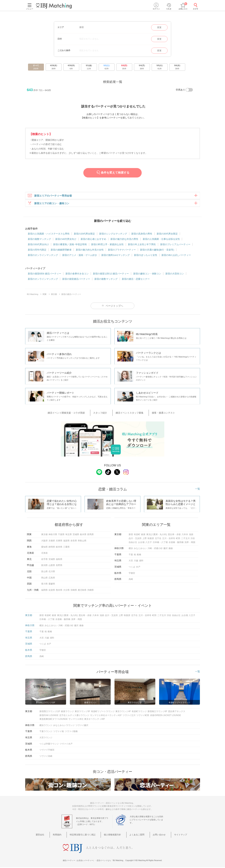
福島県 (59, 560)
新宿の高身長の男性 (142, 236)
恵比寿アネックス (177, 712)
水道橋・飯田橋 (176, 542)
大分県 (66, 590)
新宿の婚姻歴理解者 (61, 252)
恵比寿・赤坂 (174, 535)
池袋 (191, 535)
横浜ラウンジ (46, 726)
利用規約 (64, 835)
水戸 (138, 567)
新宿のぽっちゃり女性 (146, 257)
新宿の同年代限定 (37, 252)
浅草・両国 (190, 542)
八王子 (149, 542)
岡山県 (44, 578)
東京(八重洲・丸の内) (157, 535)
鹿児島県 (82, 590)
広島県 (52, 578)
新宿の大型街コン (175, 276)
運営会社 (51, 835)
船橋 (139, 555)
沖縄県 (90, 590)
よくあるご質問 (135, 835)
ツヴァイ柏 (59, 732)
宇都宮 (132, 573)
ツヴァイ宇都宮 (47, 750)
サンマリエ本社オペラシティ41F (106, 715)
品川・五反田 (135, 539)
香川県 (44, 584)
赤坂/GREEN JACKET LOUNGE (165, 715)
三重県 (66, 547)
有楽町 (137, 535)
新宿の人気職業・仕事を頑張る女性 (161, 241)
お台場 (141, 542)
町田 (178, 539)
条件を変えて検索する (112, 173)
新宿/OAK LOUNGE (49, 715)
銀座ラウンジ (67, 712)
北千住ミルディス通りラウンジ (74, 715)
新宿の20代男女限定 (84, 236)
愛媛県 (52, 584)
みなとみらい (140, 549)
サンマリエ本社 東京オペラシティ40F (87, 719)
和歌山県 (82, 541)
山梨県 (52, 566)
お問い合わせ (154, 835)
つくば (132, 567)
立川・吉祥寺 (169, 539)
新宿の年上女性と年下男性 (142, 247)
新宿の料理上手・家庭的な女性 (107, 247)
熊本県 (59, 590)
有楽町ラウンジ (139, 712)
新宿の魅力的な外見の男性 (124, 241)
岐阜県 (59, 547)
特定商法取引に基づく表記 (87, 835)
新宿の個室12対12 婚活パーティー (111, 276)
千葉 (131, 555)
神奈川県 (53, 535)
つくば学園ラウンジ (49, 744)
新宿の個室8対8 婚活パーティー (45, 276)
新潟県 (44, 566)
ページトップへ (114, 308)
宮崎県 (74, 590)
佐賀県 (52, 590)
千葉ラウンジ (46, 732)
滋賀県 (66, 541)
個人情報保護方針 (114, 835)
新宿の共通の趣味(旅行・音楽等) (157, 252)
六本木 (185, 535)
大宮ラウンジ (46, 738)
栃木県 (83, 535)
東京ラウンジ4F (123, 712)
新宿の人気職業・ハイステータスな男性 (49, 236)
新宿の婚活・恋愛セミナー (136, 281)
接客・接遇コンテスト (158, 414)
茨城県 (76, 535)
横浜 (131, 549)
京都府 (52, 541)
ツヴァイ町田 (143, 715)
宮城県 (52, 560)
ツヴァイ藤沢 (82, 726)
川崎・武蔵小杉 (155, 549)
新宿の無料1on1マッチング (116, 257)
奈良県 (74, 541)
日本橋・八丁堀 (160, 542)
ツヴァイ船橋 (71, 732)
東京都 (44, 535)
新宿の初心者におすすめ (93, 241)
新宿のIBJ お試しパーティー (176, 257)
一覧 (198, 489)
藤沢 (166, 549)
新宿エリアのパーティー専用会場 (50, 196)
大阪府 (44, 541)
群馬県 (90, 535)
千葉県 (61, 535)
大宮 (131, 561)
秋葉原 (151, 539)
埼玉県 (69, 535)
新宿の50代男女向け (38, 247)
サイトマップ (171, 835)
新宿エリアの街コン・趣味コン (48, 205)
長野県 (59, 566)
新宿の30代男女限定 (167, 236)
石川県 (52, 572)
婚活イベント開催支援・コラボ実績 (74, 414)
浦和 (141, 561)
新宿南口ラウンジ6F (157, 712)
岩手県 (44, 560)
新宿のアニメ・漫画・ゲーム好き (80, 257)
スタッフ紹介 (104, 414)
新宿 (131, 535)
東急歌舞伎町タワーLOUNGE (54, 719)
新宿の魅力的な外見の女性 (90, 252)
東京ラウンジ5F (82, 712)
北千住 (158, 539)
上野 (145, 539)
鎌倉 (171, 549)
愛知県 (44, 547)
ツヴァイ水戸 (66, 744)
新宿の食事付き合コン (77, 276)
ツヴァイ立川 (129, 715)
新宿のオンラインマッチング (43, 257)
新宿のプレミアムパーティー (175, 247)
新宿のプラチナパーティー (122, 252)
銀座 (143, 535)
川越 (136, 561)
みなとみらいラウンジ (64, 726)
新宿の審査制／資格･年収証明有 (70, 247)
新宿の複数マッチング (39, 241)
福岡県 (44, 590)
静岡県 (52, 547)
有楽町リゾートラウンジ (103, 712)
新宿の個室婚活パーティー (76, 281)
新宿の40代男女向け (66, 241)
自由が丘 (133, 542)
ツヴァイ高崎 (46, 756)
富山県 (44, 572)
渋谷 (193, 539)
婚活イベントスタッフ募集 (128, 414)
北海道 (44, 553)
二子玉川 (185, 539)
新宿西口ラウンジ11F (50, 712)
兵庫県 (59, 541)
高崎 (131, 579)
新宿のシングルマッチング (113, 236)
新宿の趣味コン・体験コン (147, 276)
